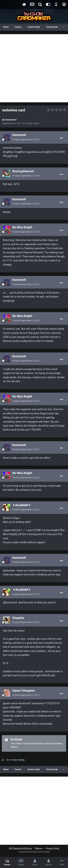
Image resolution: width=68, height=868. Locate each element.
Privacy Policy (52, 849)
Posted (26, 139)
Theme (39, 849)
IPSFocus (27, 849)
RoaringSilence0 (23, 171)
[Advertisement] (34, 68)
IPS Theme (14, 849)
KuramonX (11, 120)
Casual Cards (32, 123)
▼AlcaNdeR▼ (22, 505)
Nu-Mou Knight (22, 227)
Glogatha (18, 618)
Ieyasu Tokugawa (24, 691)
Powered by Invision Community (34, 852)
